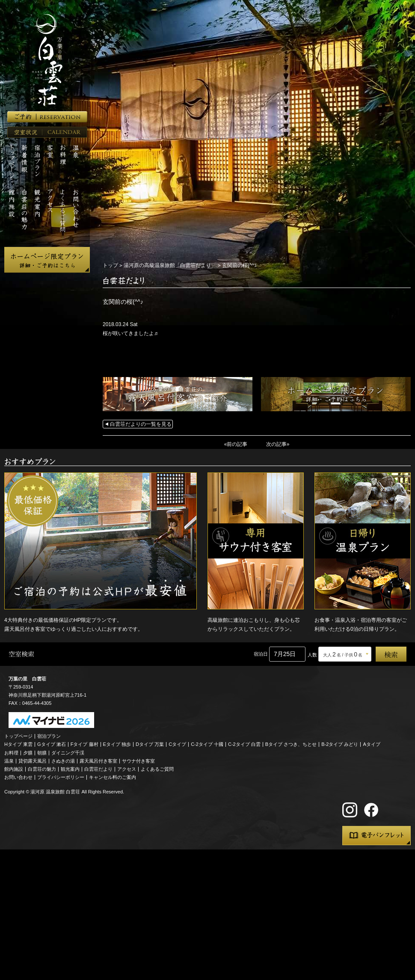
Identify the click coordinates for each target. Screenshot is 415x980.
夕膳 (28, 753)
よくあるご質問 (157, 769)
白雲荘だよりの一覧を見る (141, 424)
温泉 (9, 761)
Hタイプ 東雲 (18, 744)
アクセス (127, 769)
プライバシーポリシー (61, 777)
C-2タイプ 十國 (207, 744)
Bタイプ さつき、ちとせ (291, 744)
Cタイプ (177, 744)
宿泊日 (261, 654)
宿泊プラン (49, 736)
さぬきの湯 (63, 761)
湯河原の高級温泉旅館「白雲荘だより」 (170, 265)
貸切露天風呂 (33, 761)
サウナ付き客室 (138, 761)
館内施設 (14, 769)
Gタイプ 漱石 (52, 744)
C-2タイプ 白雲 (244, 744)
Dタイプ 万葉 (150, 744)
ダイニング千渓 (68, 753)
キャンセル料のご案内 (113, 777)
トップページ (18, 736)
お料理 (11, 753)
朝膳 (42, 753)
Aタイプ (372, 744)
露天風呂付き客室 (98, 761)
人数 (312, 655)
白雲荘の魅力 (42, 769)
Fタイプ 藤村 (84, 744)
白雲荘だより (98, 769)
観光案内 (70, 769)
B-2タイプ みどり (340, 744)
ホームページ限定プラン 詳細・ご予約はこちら (47, 260)
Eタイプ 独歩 (117, 744)
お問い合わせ (18, 777)
